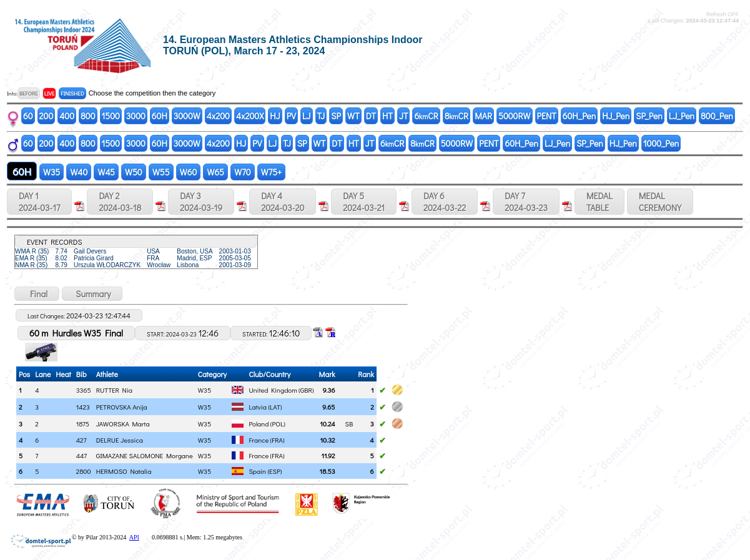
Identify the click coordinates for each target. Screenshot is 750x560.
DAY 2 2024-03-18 (120, 202)
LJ (307, 116)
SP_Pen (649, 116)
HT (387, 116)
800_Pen (717, 116)
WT (353, 116)
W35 (52, 172)
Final (37, 294)
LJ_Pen (682, 116)
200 (47, 116)
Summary (92, 294)
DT (371, 116)
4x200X (250, 116)
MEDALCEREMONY (660, 202)
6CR (426, 116)
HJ (275, 116)
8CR (456, 116)
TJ (321, 116)
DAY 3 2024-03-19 (201, 202)
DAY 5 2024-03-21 (364, 202)
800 (88, 116)
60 (28, 116)
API (134, 537)
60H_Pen (579, 116)
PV (291, 116)
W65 (215, 172)
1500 (111, 116)
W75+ (272, 172)
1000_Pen (661, 143)
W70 (243, 172)
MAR (483, 116)
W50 (134, 172)
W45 (106, 172)
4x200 (218, 116)
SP (336, 116)
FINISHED (72, 93)
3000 (136, 116)
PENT (547, 116)
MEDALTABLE (600, 202)
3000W (187, 116)
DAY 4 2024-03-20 (283, 202)
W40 (79, 172)
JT (403, 116)
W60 (189, 172)
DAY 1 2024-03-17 (39, 202)
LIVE (50, 93)
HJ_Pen (616, 116)
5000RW (514, 116)
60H (160, 116)
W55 (161, 172)
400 (67, 116)
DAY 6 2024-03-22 (445, 202)
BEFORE (29, 93)
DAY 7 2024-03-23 (526, 202)
